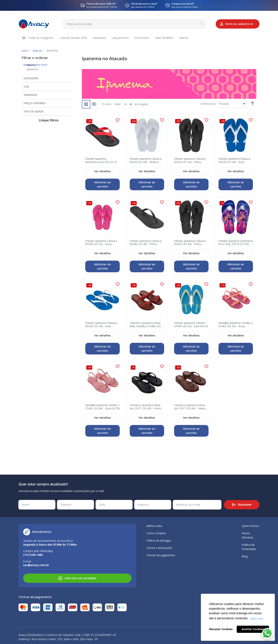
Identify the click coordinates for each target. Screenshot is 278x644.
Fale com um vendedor (77, 578)
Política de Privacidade (249, 547)
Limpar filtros (49, 121)
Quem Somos (250, 526)
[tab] (49, 78)
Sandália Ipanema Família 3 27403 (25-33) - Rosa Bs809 (235, 325)
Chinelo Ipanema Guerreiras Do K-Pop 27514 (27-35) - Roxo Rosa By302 (236, 243)
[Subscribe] (242, 505)
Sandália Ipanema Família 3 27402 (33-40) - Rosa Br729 (103, 407)
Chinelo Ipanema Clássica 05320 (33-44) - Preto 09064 (190, 243)
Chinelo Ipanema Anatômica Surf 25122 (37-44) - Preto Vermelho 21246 (102, 161)
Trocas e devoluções (159, 548)
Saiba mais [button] (257, 618)
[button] (118, 121)
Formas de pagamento (161, 555)
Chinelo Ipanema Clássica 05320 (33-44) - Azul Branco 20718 (101, 325)
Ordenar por (208, 104)
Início (25, 51)
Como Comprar (156, 533)
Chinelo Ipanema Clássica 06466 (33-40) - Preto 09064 (145, 243)
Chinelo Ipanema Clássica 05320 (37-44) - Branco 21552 (145, 161)
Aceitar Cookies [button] (253, 629)
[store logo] (34, 24)
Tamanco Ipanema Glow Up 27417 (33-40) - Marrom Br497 (191, 407)
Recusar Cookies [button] (221, 629)
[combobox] (134, 24)
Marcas (37, 51)
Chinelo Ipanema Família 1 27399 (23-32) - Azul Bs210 (191, 325)
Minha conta (154, 526)
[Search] (200, 24)
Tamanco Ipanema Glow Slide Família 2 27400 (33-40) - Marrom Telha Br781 (146, 325)
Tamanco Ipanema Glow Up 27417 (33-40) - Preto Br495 (145, 407)
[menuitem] (41, 38)
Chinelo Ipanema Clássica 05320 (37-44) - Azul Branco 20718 (234, 161)
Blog (245, 556)
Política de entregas (159, 540)
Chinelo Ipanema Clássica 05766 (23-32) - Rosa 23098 (101, 243)
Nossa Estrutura (247, 535)
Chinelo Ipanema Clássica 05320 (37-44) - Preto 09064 (190, 161)
